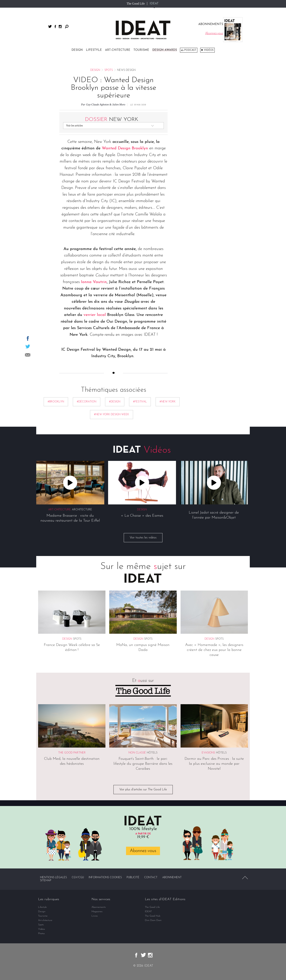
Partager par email (28, 355)
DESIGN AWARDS (165, 50)
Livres (95, 916)
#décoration (87, 402)
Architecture (82, 510)
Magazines (97, 912)
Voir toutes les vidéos (143, 538)
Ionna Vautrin (94, 282)
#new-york (168, 402)
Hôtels (152, 753)
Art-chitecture (118, 50)
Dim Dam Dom (153, 920)
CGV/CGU (78, 878)
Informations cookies (105, 878)
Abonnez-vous (143, 851)
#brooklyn (56, 402)
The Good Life (136, 4)
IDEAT (154, 4)
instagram (60, 27)
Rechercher (67, 27)
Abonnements (99, 907)
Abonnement (172, 878)
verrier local (95, 315)
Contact (151, 878)
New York (112, 120)
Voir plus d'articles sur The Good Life (143, 790)
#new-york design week (112, 415)
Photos (41, 933)
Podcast (190, 50)
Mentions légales (53, 878)
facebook (55, 27)
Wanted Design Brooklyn (125, 148)
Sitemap (46, 881)
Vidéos (209, 50)
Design (77, 50)
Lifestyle (94, 50)
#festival (140, 402)
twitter (50, 26)
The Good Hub (153, 916)
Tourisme (141, 50)
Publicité (133, 878)
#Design (115, 402)
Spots (109, 70)
